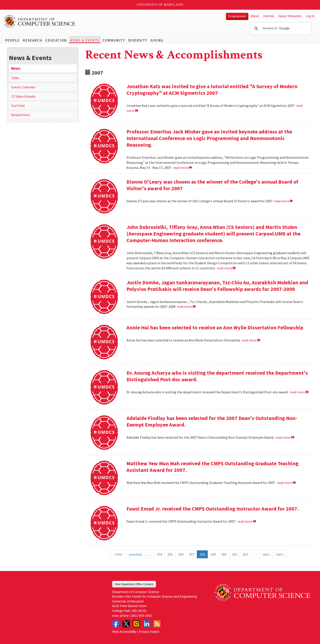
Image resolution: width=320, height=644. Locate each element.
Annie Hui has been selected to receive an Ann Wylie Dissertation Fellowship (215, 327)
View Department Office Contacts (134, 584)
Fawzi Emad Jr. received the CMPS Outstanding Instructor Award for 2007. (212, 509)
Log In (310, 16)
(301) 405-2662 (141, 616)
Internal (268, 16)
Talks (15, 78)
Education (56, 40)
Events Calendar (23, 87)
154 (159, 554)
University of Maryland (160, 5)
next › (267, 554)
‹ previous (135, 554)
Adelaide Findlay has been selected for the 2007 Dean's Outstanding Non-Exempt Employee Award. (212, 421)
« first (118, 554)
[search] (280, 29)
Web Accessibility (124, 632)
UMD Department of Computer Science (40, 21)
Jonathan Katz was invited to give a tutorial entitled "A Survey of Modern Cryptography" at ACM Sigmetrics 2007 (212, 90)
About (255, 16)
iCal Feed (18, 106)
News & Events (85, 40)
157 (192, 554)
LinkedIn (147, 624)
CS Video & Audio (23, 96)
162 (245, 554)
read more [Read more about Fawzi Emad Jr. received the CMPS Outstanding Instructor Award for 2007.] (247, 521)
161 (235, 554)
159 (213, 554)
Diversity (138, 40)
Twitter (126, 624)
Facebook (116, 624)
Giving (157, 40)
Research (33, 40)
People (12, 40)
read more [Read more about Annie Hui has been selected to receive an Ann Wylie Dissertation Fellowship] (251, 340)
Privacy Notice (149, 632)
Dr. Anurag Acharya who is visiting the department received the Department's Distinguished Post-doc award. (217, 376)
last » (280, 554)
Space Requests (290, 16)
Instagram (136, 624)
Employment (237, 16)
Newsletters (21, 115)
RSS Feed (157, 624)
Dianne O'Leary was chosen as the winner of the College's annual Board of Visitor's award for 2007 (212, 185)
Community (114, 40)
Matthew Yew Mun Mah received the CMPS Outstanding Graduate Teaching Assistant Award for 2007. (212, 467)
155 (170, 554)
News (16, 68)
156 (181, 554)
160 (224, 554)
